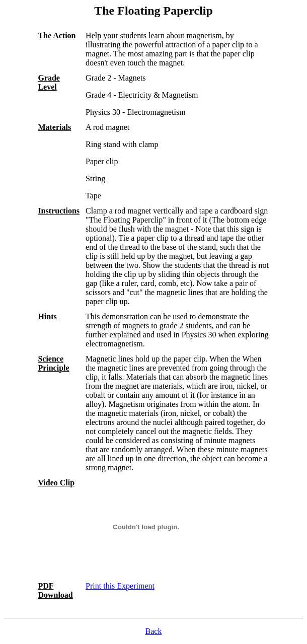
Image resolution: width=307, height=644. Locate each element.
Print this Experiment (120, 586)
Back (154, 631)
